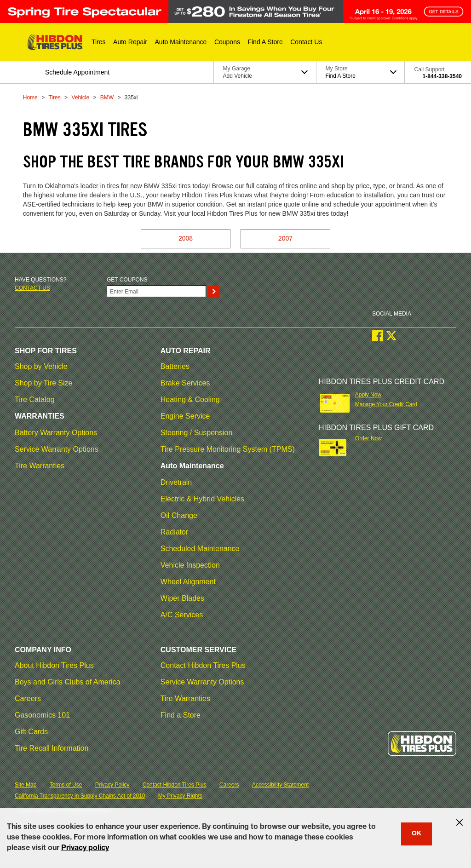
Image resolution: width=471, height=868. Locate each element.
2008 (186, 238)
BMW (107, 98)
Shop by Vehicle (41, 366)
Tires (54, 98)
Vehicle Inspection (190, 565)
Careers (28, 698)
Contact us (32, 288)
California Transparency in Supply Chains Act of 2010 (80, 796)
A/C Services (182, 615)
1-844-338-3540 (442, 76)
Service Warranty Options (57, 449)
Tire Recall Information (52, 748)
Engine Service (185, 416)
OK (416, 834)
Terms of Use (66, 785)
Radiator (174, 532)
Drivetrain (176, 482)
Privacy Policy (112, 785)
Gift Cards (31, 732)
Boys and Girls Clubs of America (67, 682)
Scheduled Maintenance (200, 549)
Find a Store (181, 715)
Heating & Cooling (190, 400)
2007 (285, 238)
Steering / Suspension (197, 433)
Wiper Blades (182, 598)
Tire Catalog (35, 400)
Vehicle (80, 98)
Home (30, 98)
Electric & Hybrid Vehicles (202, 499)
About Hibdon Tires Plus (54, 665)
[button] (99, 42)
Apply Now (368, 395)
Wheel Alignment (188, 582)
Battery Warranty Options (56, 433)
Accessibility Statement (280, 785)
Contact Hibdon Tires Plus (203, 665)
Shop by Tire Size (43, 383)
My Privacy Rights (180, 796)
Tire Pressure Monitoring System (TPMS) (228, 449)
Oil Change (179, 515)
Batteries (175, 366)
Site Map (26, 785)
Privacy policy (85, 849)
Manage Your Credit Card (386, 404)
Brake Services (185, 383)
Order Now (368, 438)
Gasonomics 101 (42, 715)
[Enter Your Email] (156, 291)
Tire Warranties (40, 466)
